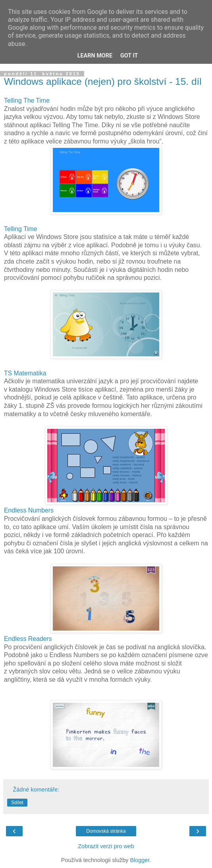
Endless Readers (28, 639)
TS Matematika (25, 373)
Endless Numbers (29, 510)
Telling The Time (27, 100)
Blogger (140, 860)
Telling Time (21, 229)
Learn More (95, 56)
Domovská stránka (106, 831)
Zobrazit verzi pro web (106, 846)
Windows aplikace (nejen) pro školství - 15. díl (103, 81)
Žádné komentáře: (36, 790)
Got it (129, 56)
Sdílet (17, 803)
